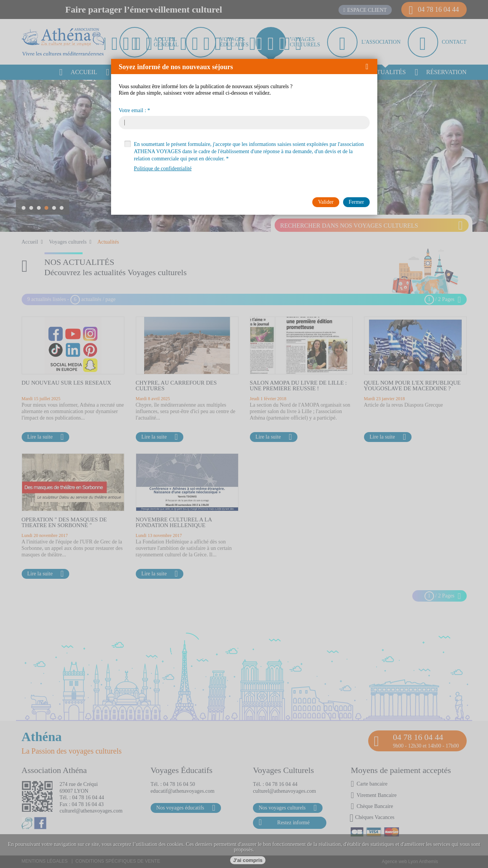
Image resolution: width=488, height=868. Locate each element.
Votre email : (132, 111)
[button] (370, 67)
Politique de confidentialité (163, 169)
